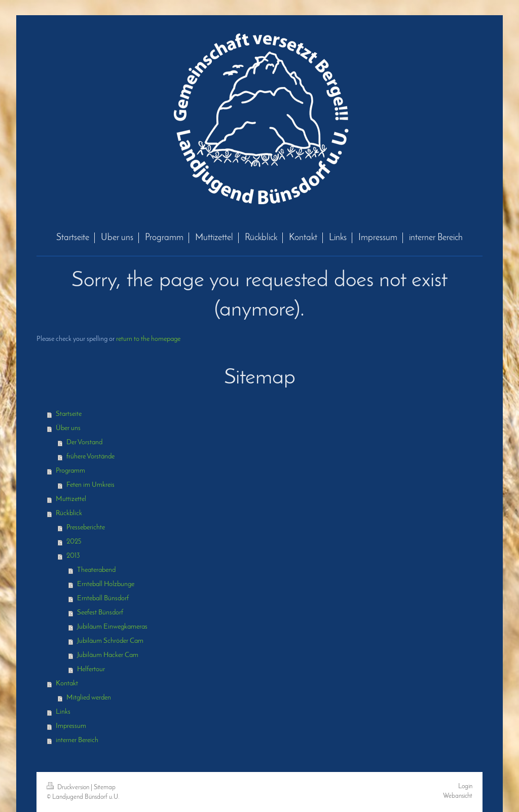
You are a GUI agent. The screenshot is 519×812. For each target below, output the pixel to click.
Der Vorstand (84, 442)
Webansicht (458, 796)
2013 (73, 556)
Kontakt (67, 684)
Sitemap (105, 787)
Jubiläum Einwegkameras (112, 627)
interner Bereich (77, 740)
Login (465, 786)
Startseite (69, 414)
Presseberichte (86, 528)
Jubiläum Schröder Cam (110, 641)
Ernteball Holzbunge (106, 584)
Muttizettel (71, 499)
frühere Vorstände (90, 457)
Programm (70, 471)
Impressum (71, 726)
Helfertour (91, 669)
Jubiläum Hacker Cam (108, 655)
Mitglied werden (89, 698)
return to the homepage (148, 339)
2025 (74, 542)
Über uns (68, 428)
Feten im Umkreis (90, 485)
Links (63, 712)
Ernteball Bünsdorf (103, 598)
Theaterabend (96, 570)
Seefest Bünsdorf (100, 613)
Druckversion (69, 787)
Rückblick (69, 513)
